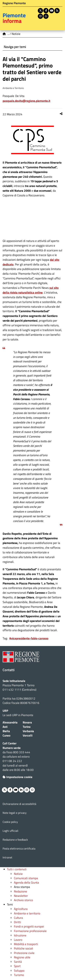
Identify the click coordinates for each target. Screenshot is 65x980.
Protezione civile (24, 953)
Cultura (18, 918)
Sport (17, 966)
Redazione (20, 891)
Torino (27, 727)
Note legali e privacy (15, 813)
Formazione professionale (30, 931)
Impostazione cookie (18, 777)
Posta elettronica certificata (19, 848)
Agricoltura (21, 909)
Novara (27, 722)
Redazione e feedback (15, 840)
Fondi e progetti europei (29, 926)
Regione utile (22, 957)
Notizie (18, 874)
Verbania (28, 731)
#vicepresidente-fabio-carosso (29, 638)
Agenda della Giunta (26, 883)
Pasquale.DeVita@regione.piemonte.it (26, 101)
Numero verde (12, 748)
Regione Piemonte (14, 3)
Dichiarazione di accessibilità (19, 804)
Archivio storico (23, 900)
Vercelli (28, 735)
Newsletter (21, 896)
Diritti (17, 922)
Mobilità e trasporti (26, 944)
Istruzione (20, 935)
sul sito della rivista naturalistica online (31, 290)
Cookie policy (10, 822)
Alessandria (10, 722)
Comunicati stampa (26, 878)
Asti (5, 727)
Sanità (18, 962)
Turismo (19, 975)
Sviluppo (19, 971)
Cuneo (6, 735)
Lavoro (18, 940)
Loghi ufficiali (10, 831)
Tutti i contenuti (17, 869)
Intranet (7, 857)
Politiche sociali (23, 948)
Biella (6, 731)
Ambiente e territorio (27, 913)
